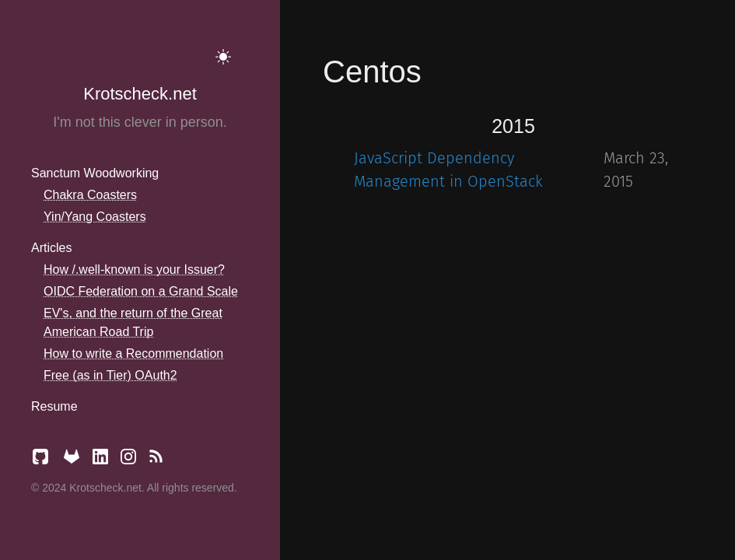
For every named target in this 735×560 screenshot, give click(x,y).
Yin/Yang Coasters (95, 217)
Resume (54, 406)
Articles (51, 248)
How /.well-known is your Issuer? (134, 269)
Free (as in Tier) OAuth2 (110, 375)
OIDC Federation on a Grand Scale (141, 291)
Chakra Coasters (90, 195)
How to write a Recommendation (133, 353)
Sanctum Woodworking (95, 173)
